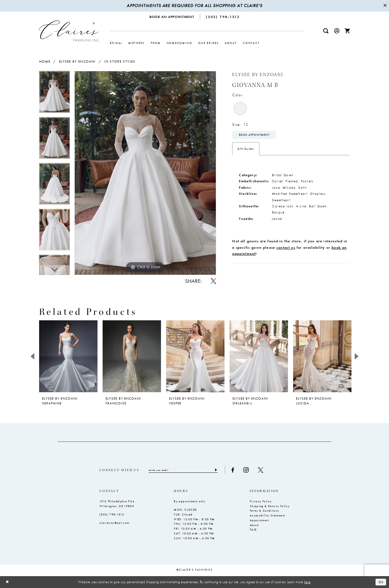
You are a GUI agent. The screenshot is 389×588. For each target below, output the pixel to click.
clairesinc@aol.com (114, 523)
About (254, 525)
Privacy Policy (261, 501)
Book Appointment (254, 135)
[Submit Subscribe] (217, 470)
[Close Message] (385, 6)
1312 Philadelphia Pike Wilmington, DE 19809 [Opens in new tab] (117, 504)
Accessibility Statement (267, 515)
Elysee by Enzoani (77, 61)
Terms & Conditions (264, 511)
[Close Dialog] (7, 582)
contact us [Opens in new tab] (286, 247)
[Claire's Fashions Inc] (69, 31)
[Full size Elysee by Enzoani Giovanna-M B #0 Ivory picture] (145, 173)
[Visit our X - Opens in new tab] (261, 470)
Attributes (246, 149)
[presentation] (68, 356)
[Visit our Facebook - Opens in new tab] (233, 470)
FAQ (253, 530)
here (307, 582)
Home (45, 61)
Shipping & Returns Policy (270, 506)
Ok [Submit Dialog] (381, 582)
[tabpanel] (55, 94)
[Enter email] (184, 470)
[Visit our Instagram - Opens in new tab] (247, 470)
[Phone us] (223, 17)
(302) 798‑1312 (112, 514)
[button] (337, 31)
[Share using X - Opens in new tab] (213, 281)
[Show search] (326, 31)
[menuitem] (172, 17)
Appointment (259, 520)
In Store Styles (120, 61)
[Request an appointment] (172, 17)
